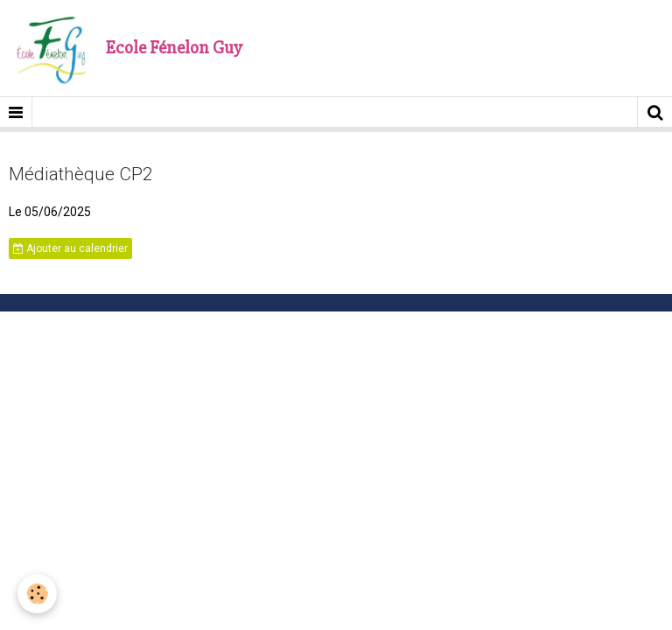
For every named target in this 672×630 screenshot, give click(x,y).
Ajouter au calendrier (70, 248)
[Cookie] (37, 594)
